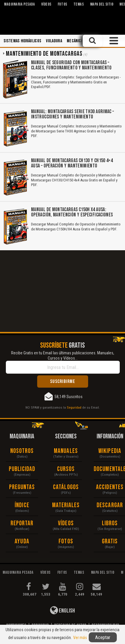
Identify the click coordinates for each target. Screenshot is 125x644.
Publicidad (22, 469)
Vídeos (66, 523)
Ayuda (22, 541)
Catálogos (66, 487)
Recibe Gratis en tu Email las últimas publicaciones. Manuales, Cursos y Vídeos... (63, 356)
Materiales (66, 505)
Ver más (80, 638)
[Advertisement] (62, 291)
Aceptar (103, 637)
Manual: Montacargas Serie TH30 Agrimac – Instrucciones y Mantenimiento (72, 114)
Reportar (22, 523)
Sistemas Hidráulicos (22, 41)
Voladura (54, 41)
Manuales (66, 451)
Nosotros (22, 451)
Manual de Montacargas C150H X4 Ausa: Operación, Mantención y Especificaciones (72, 212)
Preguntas (22, 487)
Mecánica (75, 41)
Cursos (66, 469)
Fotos (66, 541)
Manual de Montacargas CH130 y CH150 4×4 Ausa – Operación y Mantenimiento (72, 163)
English (62, 610)
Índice (22, 505)
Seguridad (74, 407)
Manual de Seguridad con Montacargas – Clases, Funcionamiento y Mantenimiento (71, 65)
